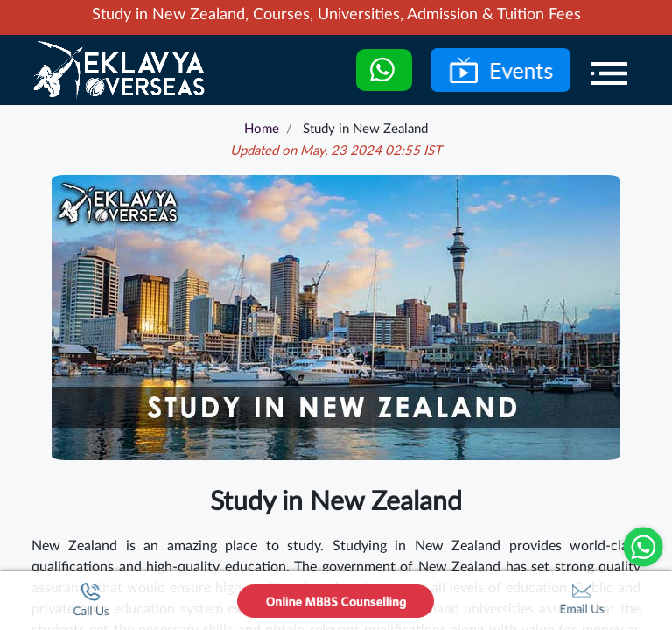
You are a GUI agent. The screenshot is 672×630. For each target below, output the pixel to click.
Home (262, 129)
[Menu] (609, 73)
